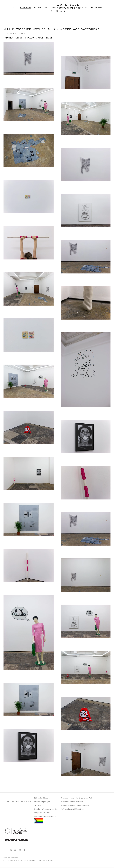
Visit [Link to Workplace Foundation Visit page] (46, 8)
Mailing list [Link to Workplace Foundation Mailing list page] (96, 8)
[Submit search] (52, 11)
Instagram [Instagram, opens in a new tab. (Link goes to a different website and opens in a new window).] (57, 11)
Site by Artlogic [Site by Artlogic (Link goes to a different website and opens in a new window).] (46, 861)
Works (19, 38)
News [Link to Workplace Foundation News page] (54, 8)
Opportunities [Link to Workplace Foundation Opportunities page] (67, 8)
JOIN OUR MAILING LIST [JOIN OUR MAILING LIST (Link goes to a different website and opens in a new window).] (17, 802)
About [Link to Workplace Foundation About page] (14, 8)
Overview (8, 38)
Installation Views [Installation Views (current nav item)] (34, 38)
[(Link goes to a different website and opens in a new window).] (16, 840)
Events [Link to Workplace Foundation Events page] (38, 8)
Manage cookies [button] (11, 857)
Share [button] (49, 38)
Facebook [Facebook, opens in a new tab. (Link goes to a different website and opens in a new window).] (64, 11)
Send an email (20, 850)
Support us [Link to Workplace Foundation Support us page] (82, 8)
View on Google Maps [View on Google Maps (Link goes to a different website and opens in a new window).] (25, 850)
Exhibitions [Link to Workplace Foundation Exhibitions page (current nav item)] (26, 8)
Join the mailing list (60, 11)
